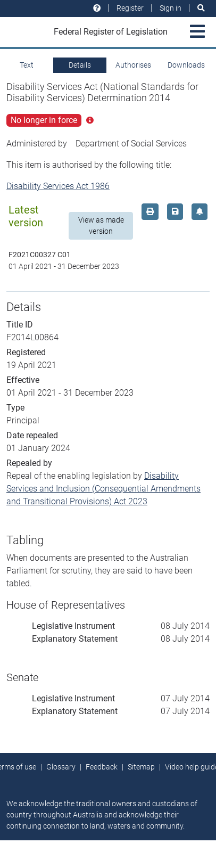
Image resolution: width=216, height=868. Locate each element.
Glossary (61, 767)
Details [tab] (80, 65)
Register (130, 8)
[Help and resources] (97, 8)
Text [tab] (27, 65)
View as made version (101, 226)
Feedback (102, 767)
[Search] (201, 8)
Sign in (171, 8)
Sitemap (141, 767)
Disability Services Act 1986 (58, 186)
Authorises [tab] (133, 65)
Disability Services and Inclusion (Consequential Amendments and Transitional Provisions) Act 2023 (103, 489)
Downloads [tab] (186, 65)
